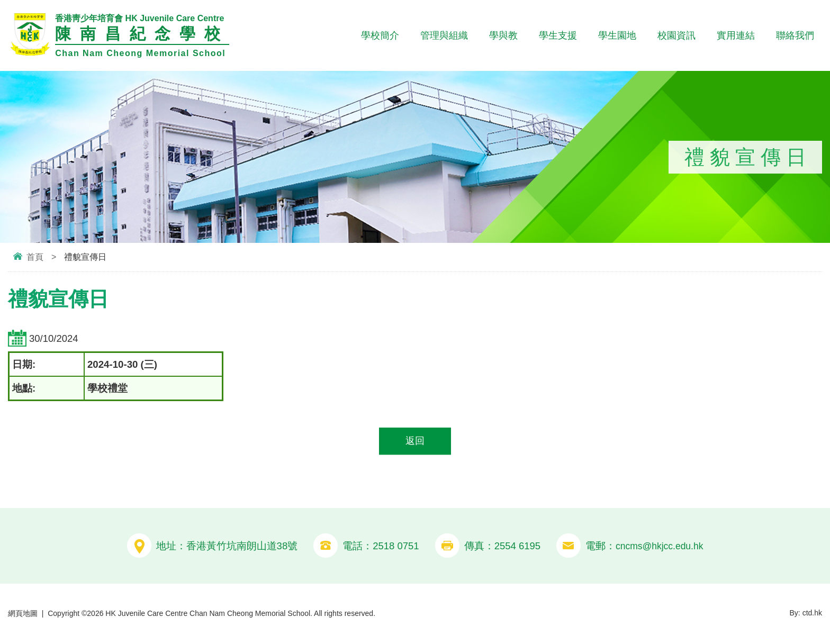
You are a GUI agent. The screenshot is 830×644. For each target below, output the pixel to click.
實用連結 (736, 35)
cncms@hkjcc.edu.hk (659, 546)
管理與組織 (444, 35)
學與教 (503, 35)
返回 (415, 442)
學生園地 (617, 35)
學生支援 (558, 35)
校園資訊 (676, 35)
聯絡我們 (795, 35)
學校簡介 (380, 35)
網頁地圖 (23, 614)
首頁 (35, 257)
